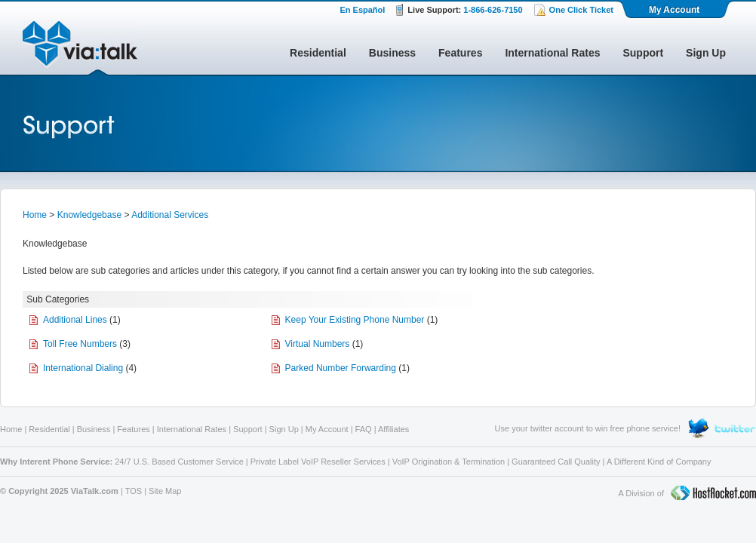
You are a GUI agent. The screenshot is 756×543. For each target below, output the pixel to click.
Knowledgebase (89, 215)
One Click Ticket (581, 10)
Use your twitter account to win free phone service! (588, 428)
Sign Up (706, 53)
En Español (362, 10)
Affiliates (393, 429)
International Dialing (83, 368)
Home (35, 215)
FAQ (364, 429)
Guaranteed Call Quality (556, 462)
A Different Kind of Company (659, 462)
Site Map (165, 491)
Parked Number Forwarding (341, 368)
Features (460, 53)
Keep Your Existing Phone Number (355, 320)
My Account (675, 9)
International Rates (552, 53)
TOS (134, 491)
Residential (318, 53)
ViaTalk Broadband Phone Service (80, 48)
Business (392, 53)
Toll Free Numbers (80, 344)
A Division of (687, 494)
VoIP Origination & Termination (449, 462)
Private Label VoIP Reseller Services (318, 462)
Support (643, 53)
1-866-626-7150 (493, 10)
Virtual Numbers (318, 344)
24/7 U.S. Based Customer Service (179, 462)
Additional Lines (75, 320)
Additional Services (170, 215)
